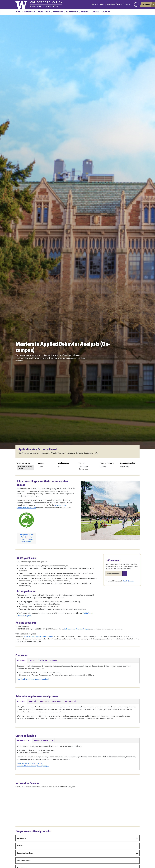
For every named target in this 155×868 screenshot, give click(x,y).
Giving (94, 12)
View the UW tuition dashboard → (30, 763)
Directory (127, 4)
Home (18, 12)
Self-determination (78, 861)
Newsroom (71, 12)
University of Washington (22, 4)
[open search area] (136, 4)
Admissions (43, 12)
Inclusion (78, 847)
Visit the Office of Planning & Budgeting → (33, 766)
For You (105, 12)
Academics (29, 12)
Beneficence (78, 839)
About (84, 12)
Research (57, 12)
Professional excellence (78, 854)
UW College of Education (46, 4)
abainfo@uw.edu (128, 581)
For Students (111, 4)
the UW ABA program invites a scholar (39, 636)
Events (120, 4)
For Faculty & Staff (98, 4)
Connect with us (114, 574)
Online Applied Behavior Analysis (77, 629)
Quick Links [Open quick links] (148, 5)
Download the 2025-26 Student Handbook (33, 679)
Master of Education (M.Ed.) (25, 468)
